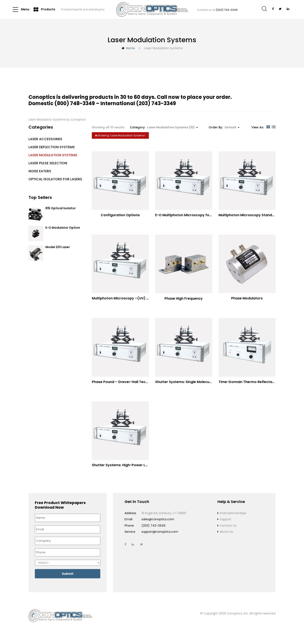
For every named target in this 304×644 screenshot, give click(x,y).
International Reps (233, 518)
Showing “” (120, 135)
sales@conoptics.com (158, 524)
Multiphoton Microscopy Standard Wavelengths (260, 215)
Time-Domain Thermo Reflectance (248, 384)
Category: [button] (164, 127)
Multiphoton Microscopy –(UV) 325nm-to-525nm (135, 300)
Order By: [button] (224, 127)
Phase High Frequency (184, 300)
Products (44, 10)
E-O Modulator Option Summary (63, 230)
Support (226, 524)
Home (130, 48)
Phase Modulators (247, 300)
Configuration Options (120, 215)
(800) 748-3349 (75, 103)
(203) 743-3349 (227, 10)
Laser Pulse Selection (48, 163)
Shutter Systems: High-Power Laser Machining (132, 469)
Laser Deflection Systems (52, 147)
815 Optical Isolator (61, 208)
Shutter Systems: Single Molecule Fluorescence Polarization (207, 384)
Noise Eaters (40, 171)
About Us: (227, 537)
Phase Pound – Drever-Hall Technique (124, 384)
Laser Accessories (45, 139)
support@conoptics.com (160, 537)
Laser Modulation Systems (53, 155)
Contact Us (228, 530)
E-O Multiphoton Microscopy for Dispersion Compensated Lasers (212, 215)
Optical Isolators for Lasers (55, 179)
